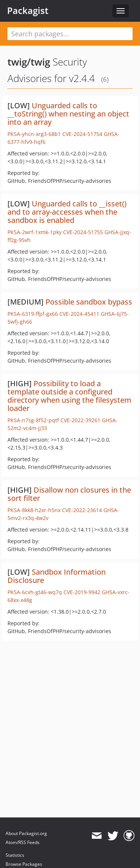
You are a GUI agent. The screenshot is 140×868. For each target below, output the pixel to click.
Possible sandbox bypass (89, 302)
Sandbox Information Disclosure (57, 576)
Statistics (15, 855)
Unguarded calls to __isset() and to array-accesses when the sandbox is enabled (67, 212)
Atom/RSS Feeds (23, 842)
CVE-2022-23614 (82, 510)
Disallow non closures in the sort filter (69, 494)
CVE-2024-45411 (79, 314)
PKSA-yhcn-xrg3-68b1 (34, 134)
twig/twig (29, 62)
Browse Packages (24, 864)
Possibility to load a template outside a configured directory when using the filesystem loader (69, 396)
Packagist (28, 10)
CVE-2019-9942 (82, 592)
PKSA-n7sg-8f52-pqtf (33, 420)
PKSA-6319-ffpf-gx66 (33, 314)
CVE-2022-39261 (80, 420)
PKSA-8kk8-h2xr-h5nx (34, 510)
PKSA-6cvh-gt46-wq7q (35, 592)
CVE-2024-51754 (82, 134)
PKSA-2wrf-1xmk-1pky (35, 232)
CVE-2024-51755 (83, 232)
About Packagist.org (26, 833)
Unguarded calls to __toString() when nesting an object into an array (68, 114)
